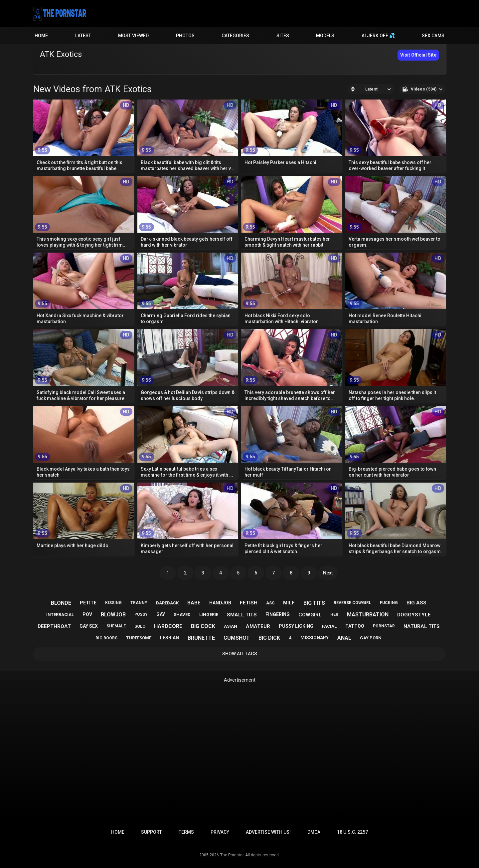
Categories (235, 36)
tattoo (355, 626)
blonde (61, 603)
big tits (314, 603)
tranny (139, 603)
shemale (116, 626)
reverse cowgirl (352, 603)
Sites (283, 36)
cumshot (237, 638)
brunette (201, 638)
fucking (389, 603)
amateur (258, 626)
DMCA (314, 832)
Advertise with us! (268, 832)
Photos (185, 36)
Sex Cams (433, 36)
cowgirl (310, 615)
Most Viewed (133, 36)
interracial (60, 615)
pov (87, 614)
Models (325, 36)
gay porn (371, 638)
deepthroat (54, 626)
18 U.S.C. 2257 (352, 832)
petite (88, 603)
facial (329, 626)
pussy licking (296, 626)
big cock (203, 626)
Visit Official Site (418, 55)
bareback (167, 603)
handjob (220, 603)
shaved (182, 615)
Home (41, 36)
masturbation (368, 615)
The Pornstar (232, 855)
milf (289, 603)
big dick (269, 638)
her (334, 614)
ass (270, 603)
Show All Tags (240, 654)
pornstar (384, 626)
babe (194, 603)
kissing (113, 603)
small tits (242, 615)
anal (344, 638)
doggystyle (414, 615)
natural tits (422, 626)
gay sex (89, 626)
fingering (278, 614)
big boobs (106, 638)
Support (152, 832)
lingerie (209, 615)
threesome (139, 638)
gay (161, 614)
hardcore (168, 626)
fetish (249, 603)
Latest (83, 36)
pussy (141, 614)
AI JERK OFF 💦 (378, 36)
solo (140, 626)
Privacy (220, 832)
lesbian (169, 638)
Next (328, 573)
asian (231, 626)
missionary (315, 638)
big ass (416, 603)
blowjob (113, 615)
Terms (186, 832)
